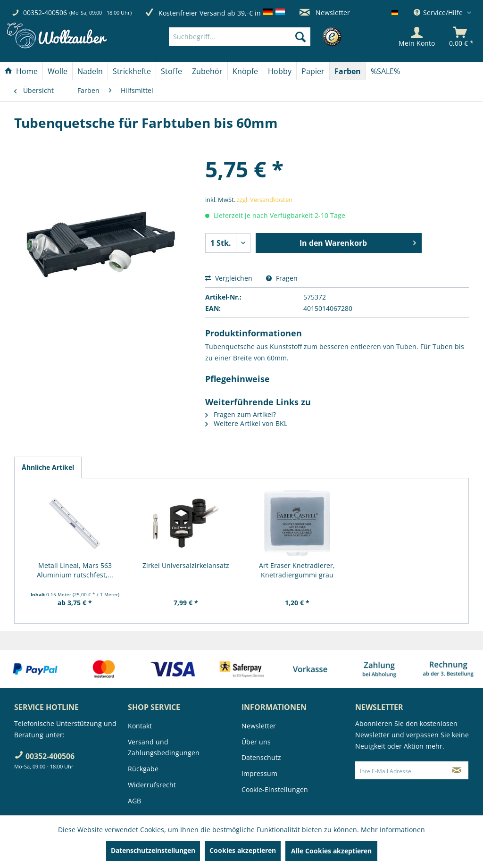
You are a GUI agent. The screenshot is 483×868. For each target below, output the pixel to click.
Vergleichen (229, 278)
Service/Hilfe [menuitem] (439, 13)
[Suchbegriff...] (240, 37)
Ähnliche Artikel (48, 467)
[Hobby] (280, 71)
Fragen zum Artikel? (241, 414)
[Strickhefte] (132, 71)
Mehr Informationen (393, 830)
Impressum (259, 773)
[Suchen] (300, 37)
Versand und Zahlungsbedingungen (164, 747)
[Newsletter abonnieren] (457, 770)
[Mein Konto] (417, 37)
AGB (134, 801)
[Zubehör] (207, 71)
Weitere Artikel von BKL (246, 423)
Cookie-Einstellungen (275, 789)
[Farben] (348, 71)
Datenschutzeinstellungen (153, 850)
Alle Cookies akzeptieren (331, 851)
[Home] (21, 71)
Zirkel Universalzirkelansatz (186, 565)
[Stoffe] (171, 71)
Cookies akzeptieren (243, 850)
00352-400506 (45, 13)
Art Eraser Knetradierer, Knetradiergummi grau (297, 570)
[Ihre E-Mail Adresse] (401, 770)
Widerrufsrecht (152, 785)
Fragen (282, 278)
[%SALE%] (385, 71)
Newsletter (325, 13)
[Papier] (313, 71)
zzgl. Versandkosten (265, 200)
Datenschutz (261, 757)
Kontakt (140, 726)
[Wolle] (58, 71)
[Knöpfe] (245, 71)
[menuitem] (254, 37)
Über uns (256, 742)
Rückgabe (143, 769)
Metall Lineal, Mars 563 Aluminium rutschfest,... (75, 570)
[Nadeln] (90, 71)
